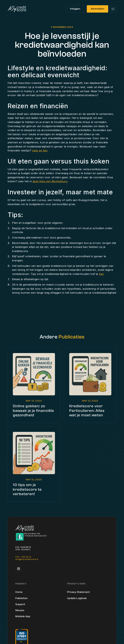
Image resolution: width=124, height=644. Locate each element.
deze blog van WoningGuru (50, 181)
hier (101, 274)
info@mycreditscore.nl (27, 559)
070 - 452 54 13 (23, 557)
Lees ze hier (40, 150)
